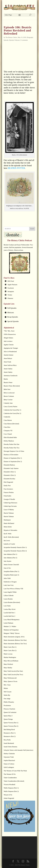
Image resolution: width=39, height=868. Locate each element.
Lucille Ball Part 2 (9, 616)
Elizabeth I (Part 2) (10, 475)
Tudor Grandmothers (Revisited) (14, 781)
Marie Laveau (8, 654)
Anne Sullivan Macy (10, 365)
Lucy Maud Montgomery (12, 620)
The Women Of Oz (10, 774)
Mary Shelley (8, 668)
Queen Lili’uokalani (10, 712)
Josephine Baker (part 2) (11, 575)
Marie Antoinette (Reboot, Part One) (15, 640)
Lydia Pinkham (8, 623)
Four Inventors (8, 489)
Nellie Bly (7, 695)
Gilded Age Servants (10, 506)
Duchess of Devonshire (11, 455)
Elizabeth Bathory (9, 465)
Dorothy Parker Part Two (12, 448)
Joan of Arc (7, 568)
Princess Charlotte (9, 709)
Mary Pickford (8, 664)
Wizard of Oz (8, 795)
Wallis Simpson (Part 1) (11, 788)
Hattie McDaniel (9, 523)
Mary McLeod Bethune (11, 661)
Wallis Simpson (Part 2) (11, 791)
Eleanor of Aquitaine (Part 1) (13, 458)
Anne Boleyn (8, 358)
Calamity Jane (8, 403)
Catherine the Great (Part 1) (12, 410)
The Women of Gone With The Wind (15, 771)
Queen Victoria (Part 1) (11, 723)
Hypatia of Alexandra (10, 530)
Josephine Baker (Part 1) (11, 571)
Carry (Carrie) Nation (11, 407)
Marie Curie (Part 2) (10, 650)
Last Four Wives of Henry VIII (13, 589)
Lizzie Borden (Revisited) (12, 602)
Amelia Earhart (9, 355)
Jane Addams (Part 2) (10, 558)
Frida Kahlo (7, 496)
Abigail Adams (8, 338)
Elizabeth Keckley (9, 479)
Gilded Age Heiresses (11, 503)
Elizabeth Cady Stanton (11, 468)
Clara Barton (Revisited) (11, 424)
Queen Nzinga (8, 719)
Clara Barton (8, 420)
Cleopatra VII (8, 431)
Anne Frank (7, 362)
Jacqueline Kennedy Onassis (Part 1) (15, 547)
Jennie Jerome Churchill (11, 565)
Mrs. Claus (7, 685)
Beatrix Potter (8, 382)
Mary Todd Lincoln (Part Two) (13, 675)
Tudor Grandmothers (10, 778)
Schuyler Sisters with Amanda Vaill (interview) (18, 750)
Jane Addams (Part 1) (10, 554)
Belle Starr (7, 389)
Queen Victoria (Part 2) (11, 726)
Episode (11, 40)
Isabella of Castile (9, 544)
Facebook (11, 288)
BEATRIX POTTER (16, 168)
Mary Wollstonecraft (10, 678)
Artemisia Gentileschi (11, 376)
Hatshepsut (7, 520)
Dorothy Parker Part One (12, 444)
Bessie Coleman (9, 396)
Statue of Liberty (9, 764)
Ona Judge (7, 699)
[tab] (20, 308)
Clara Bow (7, 427)
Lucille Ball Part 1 (9, 613)
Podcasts (17, 40)
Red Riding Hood (9, 730)
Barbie (6, 379)
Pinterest (10, 298)
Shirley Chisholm (9, 754)
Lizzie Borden (8, 599)
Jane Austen (7, 561)
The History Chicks (11, 37)
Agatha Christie (9, 345)
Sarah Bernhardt (9, 743)
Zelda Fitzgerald (9, 798)
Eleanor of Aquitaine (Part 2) (13, 461)
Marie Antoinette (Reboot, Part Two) (15, 644)
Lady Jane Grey (9, 585)
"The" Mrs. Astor (9, 331)
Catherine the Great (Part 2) (12, 413)
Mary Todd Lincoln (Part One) (13, 671)
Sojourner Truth (9, 757)
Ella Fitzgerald (8, 482)
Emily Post (7, 486)
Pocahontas (7, 705)
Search (32, 229)
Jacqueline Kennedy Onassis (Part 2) (15, 551)
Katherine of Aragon (10, 582)
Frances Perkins (9, 492)
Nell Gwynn (8, 692)
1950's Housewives (10, 334)
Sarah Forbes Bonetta (10, 747)
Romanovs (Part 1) (10, 733)
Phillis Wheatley (9, 702)
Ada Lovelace (8, 341)
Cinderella (7, 417)
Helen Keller (8, 527)
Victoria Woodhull (10, 784)
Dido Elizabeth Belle (10, 437)
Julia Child (7, 578)
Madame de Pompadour (11, 630)
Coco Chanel (8, 434)
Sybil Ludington (9, 767)
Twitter (10, 295)
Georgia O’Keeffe (9, 499)
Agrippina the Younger (11, 348)
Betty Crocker (8, 400)
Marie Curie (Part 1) (10, 647)
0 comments (24, 40)
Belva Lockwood (9, 393)
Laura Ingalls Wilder (10, 592)
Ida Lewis (7, 541)
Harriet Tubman (9, 513)
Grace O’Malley (9, 510)
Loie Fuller (7, 606)
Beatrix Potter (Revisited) (12, 386)
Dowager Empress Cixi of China (14, 451)
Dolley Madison (9, 441)
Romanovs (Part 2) (10, 736)
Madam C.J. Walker (10, 626)
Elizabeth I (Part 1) (10, 472)
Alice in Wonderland (10, 352)
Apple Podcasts (12, 285)
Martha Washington (10, 657)
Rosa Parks (7, 740)
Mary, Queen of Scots (11, 681)
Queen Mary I (8, 716)
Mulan (6, 688)
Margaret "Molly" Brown (12, 633)
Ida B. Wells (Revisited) (11, 537)
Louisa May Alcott (10, 609)
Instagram (11, 291)
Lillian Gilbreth (9, 596)
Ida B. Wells (8, 534)
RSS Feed (11, 281)
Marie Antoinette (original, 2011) (14, 637)
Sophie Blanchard (9, 760)
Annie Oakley (8, 369)
